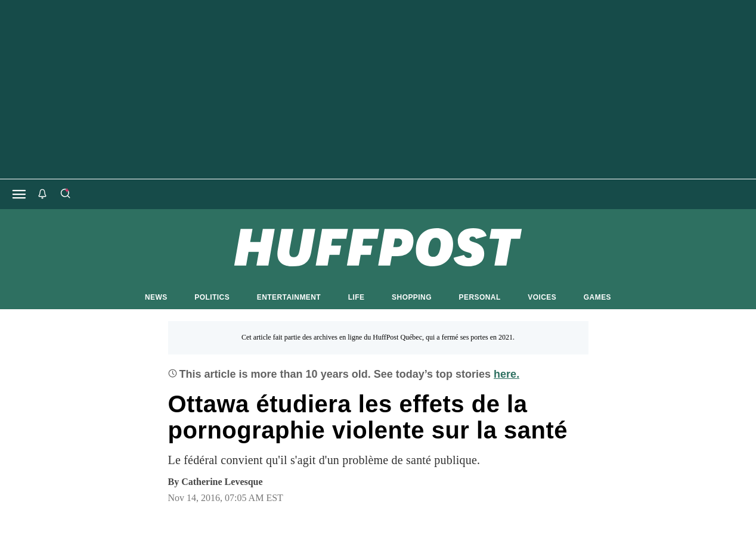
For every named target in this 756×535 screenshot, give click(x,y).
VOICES (542, 297)
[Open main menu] (19, 194)
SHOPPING (412, 297)
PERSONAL (480, 297)
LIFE (357, 297)
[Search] (65, 194)
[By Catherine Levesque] (222, 482)
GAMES (597, 297)
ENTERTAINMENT (289, 297)
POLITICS (212, 297)
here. (506, 374)
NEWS (156, 297)
